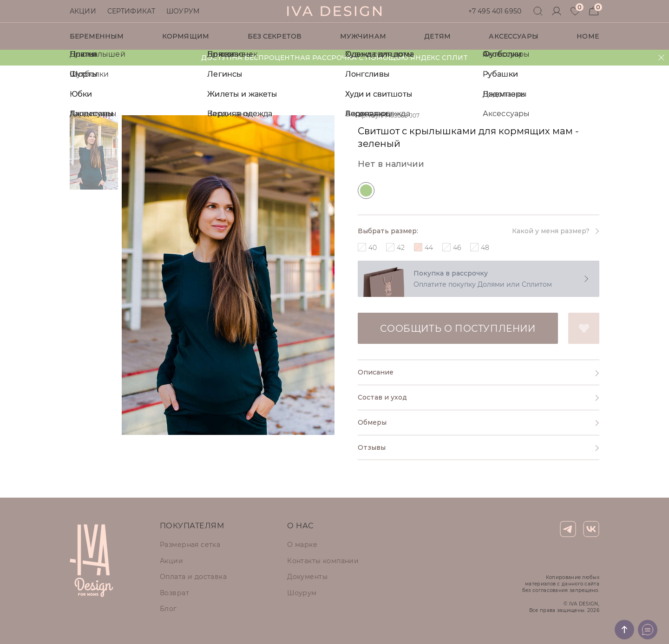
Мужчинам (363, 36)
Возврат (174, 593)
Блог (168, 609)
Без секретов (275, 36)
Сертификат (131, 11)
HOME (588, 36)
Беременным (97, 36)
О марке (302, 545)
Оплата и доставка (193, 577)
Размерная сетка (190, 545)
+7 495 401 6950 (495, 11)
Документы (307, 577)
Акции (83, 11)
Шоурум (183, 11)
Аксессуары (513, 36)
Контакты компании (323, 561)
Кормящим (186, 36)
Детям (437, 36)
